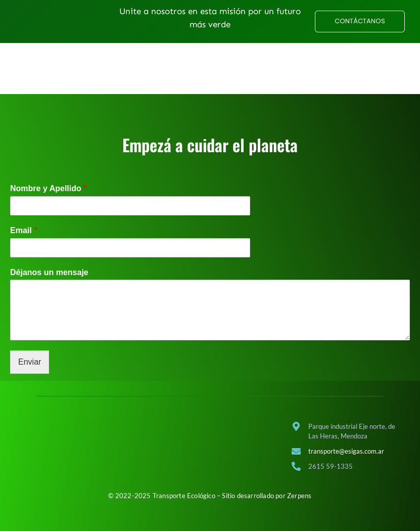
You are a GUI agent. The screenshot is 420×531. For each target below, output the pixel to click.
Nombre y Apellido (48, 204)
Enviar (30, 378)
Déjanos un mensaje (49, 287)
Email (24, 246)
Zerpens (299, 496)
